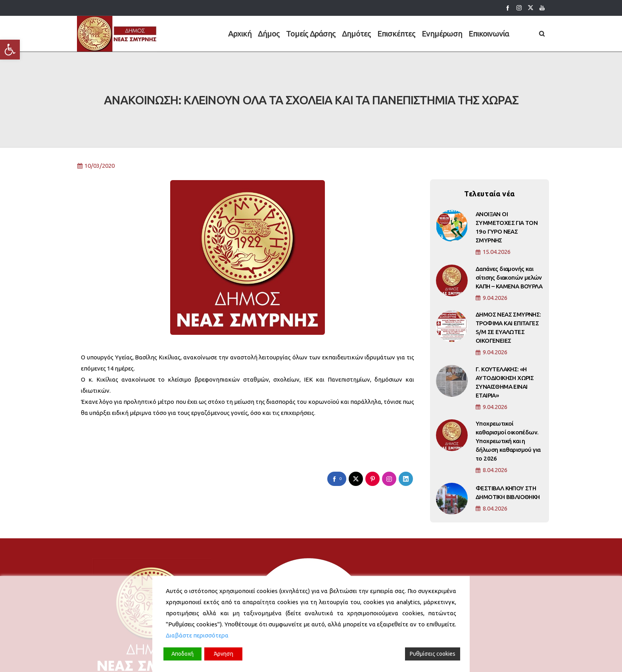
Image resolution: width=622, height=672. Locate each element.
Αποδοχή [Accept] (182, 654)
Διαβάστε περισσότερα (197, 635)
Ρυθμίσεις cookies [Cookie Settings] (433, 654)
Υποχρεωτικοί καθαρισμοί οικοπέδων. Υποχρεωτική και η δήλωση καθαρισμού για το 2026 (508, 402)
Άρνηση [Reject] (224, 654)
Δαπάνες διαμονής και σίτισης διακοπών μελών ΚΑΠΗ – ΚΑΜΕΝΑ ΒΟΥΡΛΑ (509, 238)
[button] (10, 50)
